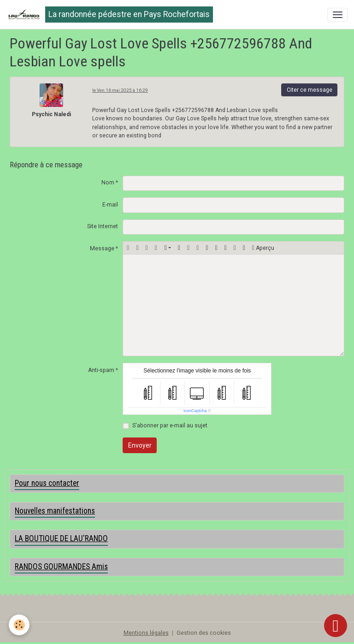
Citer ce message (310, 90)
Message (102, 248)
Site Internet (103, 226)
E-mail (110, 205)
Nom (108, 183)
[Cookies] (20, 625)
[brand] (110, 15)
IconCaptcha (195, 411)
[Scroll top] (336, 626)
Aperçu (263, 248)
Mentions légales (146, 633)
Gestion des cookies (204, 633)
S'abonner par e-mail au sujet (170, 425)
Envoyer (140, 445)
